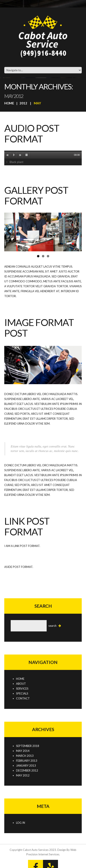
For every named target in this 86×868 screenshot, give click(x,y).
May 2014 (23, 751)
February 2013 (27, 761)
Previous (11, 232)
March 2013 (25, 756)
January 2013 (26, 766)
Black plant (16, 162)
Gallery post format (36, 196)
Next (75, 232)
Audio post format (32, 133)
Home (9, 103)
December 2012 (27, 770)
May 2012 (23, 775)
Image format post (39, 328)
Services (22, 689)
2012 (23, 103)
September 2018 (28, 746)
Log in (21, 823)
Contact (23, 698)
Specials (22, 693)
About (21, 684)
